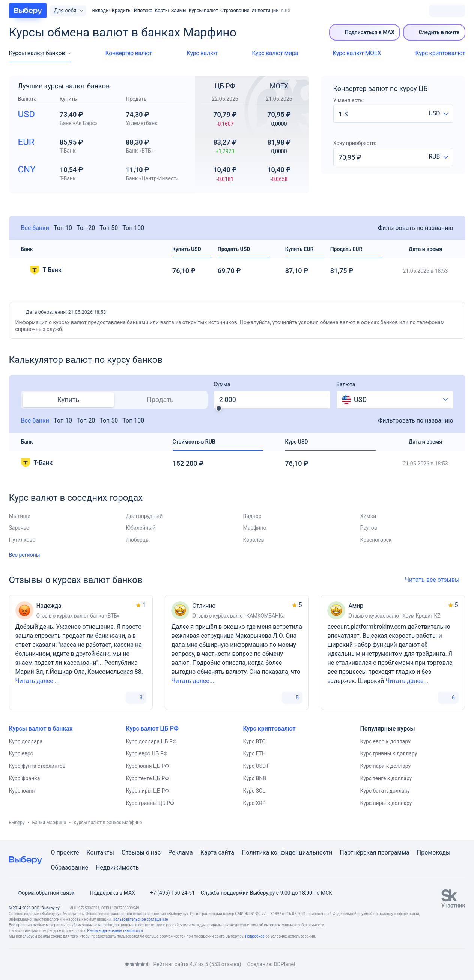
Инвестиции (265, 10)
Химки (368, 516)
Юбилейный (141, 528)
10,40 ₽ (225, 177)
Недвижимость (117, 868)
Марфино (255, 528)
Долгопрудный (144, 516)
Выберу (17, 823)
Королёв (254, 540)
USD (27, 114)
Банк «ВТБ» (140, 151)
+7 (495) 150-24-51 (168, 893)
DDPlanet (284, 964)
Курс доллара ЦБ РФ (151, 741)
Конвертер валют (129, 53)
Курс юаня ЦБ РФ (147, 766)
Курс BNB (255, 778)
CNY (27, 169)
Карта (209, 852)
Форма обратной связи (42, 893)
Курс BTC (254, 741)
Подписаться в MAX (365, 32)
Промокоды (434, 852)
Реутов (369, 528)
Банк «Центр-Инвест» (152, 178)
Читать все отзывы (435, 580)
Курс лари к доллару (386, 766)
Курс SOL (254, 791)
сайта (226, 852)
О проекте (65, 852)
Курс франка (25, 778)
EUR (26, 142)
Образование (70, 868)
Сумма (222, 384)
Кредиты (122, 10)
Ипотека (143, 10)
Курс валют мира (275, 53)
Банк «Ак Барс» (79, 123)
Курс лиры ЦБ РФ (148, 791)
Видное (252, 516)
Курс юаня (22, 791)
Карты (162, 10)
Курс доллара (26, 741)
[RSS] (72, 964)
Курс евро (21, 753)
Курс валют (202, 53)
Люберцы (138, 540)
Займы (179, 10)
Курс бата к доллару (385, 791)
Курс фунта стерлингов (37, 766)
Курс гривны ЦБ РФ (150, 803)
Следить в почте (434, 32)
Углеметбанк (142, 123)
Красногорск (376, 540)
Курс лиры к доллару (386, 803)
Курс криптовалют (440, 53)
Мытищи (20, 516)
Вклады (101, 10)
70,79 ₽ (225, 121)
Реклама (181, 852)
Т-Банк (68, 151)
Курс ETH (254, 753)
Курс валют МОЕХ (357, 53)
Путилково (22, 540)
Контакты (100, 852)
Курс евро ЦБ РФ (147, 753)
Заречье (19, 528)
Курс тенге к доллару (386, 778)
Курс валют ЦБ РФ (152, 729)
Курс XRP (254, 803)
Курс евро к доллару (385, 741)
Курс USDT (256, 766)
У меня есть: (349, 100)
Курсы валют (203, 10)
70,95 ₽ (279, 121)
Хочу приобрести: (355, 143)
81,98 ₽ (279, 149)
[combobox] (438, 114)
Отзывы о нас (141, 852)
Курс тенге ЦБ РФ (148, 778)
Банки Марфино (49, 823)
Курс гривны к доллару (389, 753)
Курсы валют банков (37, 53)
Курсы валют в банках (41, 729)
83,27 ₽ (225, 149)
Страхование (235, 10)
